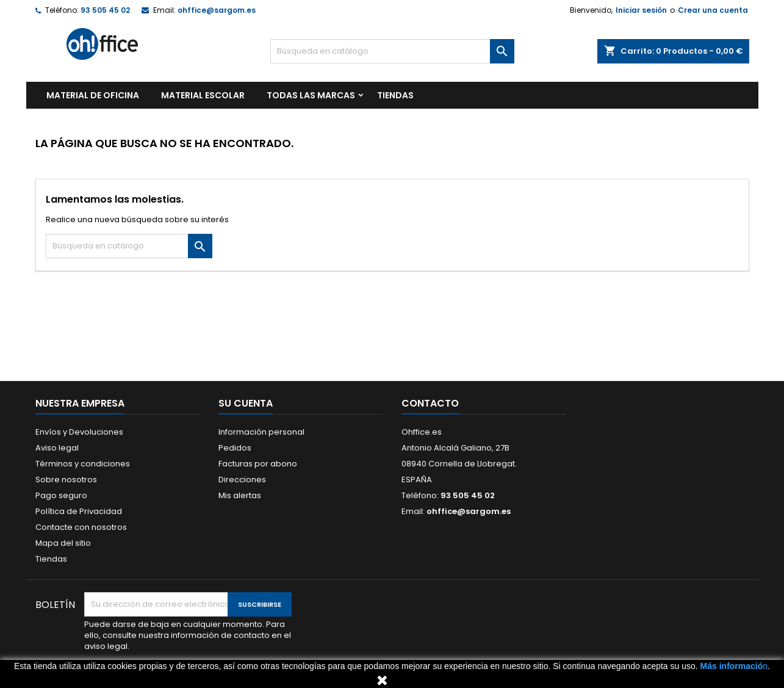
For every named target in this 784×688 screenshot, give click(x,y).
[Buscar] (392, 51)
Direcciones (242, 480)
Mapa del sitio (63, 543)
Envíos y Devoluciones (79, 432)
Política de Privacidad (79, 511)
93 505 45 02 (105, 10)
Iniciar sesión (641, 10)
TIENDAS (395, 95)
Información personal (261, 432)
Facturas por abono (258, 464)
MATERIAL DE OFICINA (93, 95)
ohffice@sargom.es (217, 10)
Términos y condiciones (83, 464)
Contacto (430, 403)
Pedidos (235, 448)
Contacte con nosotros (81, 527)
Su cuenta (246, 403)
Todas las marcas (311, 95)
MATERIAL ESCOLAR (203, 95)
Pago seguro (61, 495)
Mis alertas (240, 495)
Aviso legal (57, 448)
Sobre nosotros (66, 480)
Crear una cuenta (713, 10)
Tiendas (51, 559)
